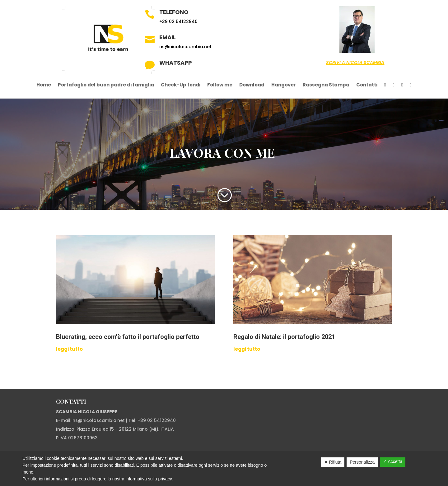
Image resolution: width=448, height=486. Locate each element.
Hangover (284, 85)
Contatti (367, 85)
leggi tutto (189, 349)
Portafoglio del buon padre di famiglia (106, 85)
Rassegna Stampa (326, 85)
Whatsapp (176, 63)
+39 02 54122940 (178, 21)
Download (252, 85)
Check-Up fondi (181, 85)
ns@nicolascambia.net (185, 47)
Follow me (220, 85)
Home (44, 85)
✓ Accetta (393, 461)
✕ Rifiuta (333, 462)
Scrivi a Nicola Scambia (355, 62)
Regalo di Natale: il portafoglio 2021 (227, 337)
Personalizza (362, 462)
